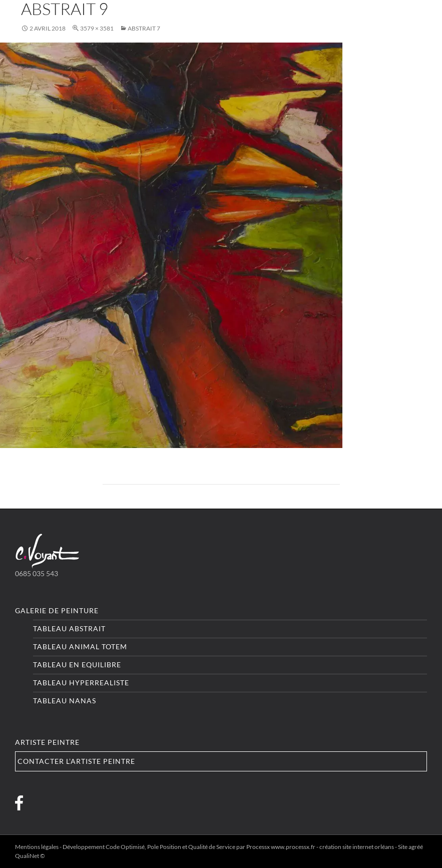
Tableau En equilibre (77, 665)
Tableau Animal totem (80, 646)
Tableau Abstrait (69, 628)
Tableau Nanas (65, 701)
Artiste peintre (47, 742)
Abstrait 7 (144, 28)
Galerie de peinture (57, 610)
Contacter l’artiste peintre (76, 761)
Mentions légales (37, 847)
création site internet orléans (357, 847)
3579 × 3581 (97, 28)
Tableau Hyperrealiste (81, 683)
